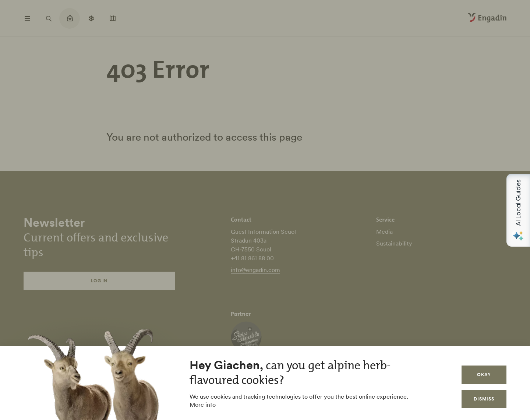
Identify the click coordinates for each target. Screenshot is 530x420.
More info (203, 405)
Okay (484, 375)
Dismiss (484, 399)
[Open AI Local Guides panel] (518, 210)
